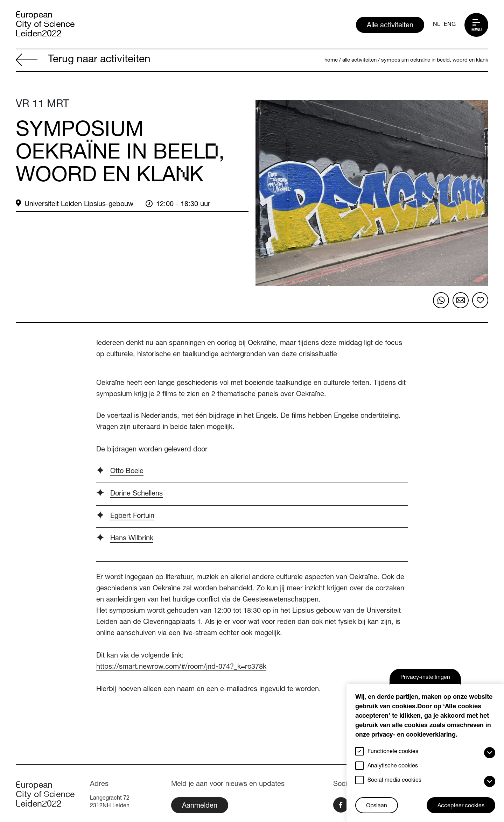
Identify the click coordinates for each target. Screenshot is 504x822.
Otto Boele (127, 472)
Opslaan (377, 806)
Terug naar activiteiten (83, 61)
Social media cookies (394, 781)
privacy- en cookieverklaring (414, 735)
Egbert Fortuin (132, 517)
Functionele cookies (393, 752)
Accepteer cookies (461, 806)
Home (331, 60)
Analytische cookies (393, 766)
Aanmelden (200, 806)
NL (437, 25)
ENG (450, 25)
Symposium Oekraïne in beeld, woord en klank (435, 60)
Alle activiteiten (390, 26)
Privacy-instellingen (425, 678)
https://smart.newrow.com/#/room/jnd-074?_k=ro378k (181, 667)
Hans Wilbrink (132, 539)
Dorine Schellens (136, 494)
